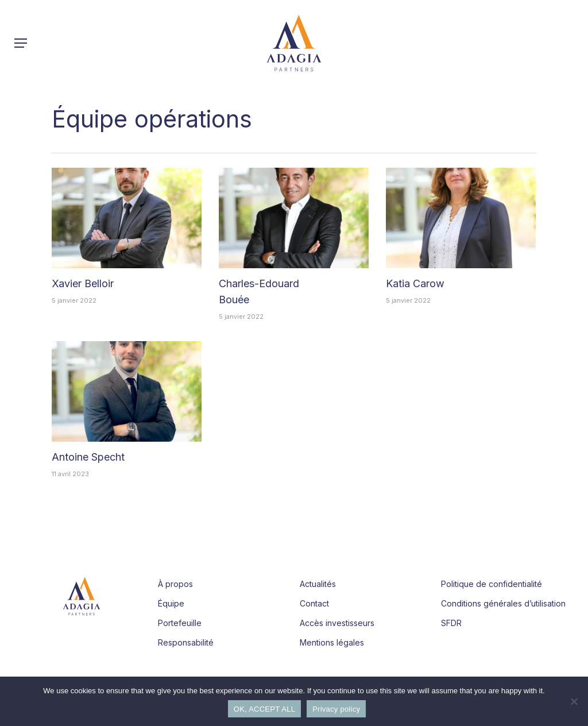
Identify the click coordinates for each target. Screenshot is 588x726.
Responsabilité (186, 642)
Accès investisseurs (337, 623)
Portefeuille (180, 623)
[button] (21, 43)
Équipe (171, 603)
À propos (175, 584)
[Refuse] (574, 701)
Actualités (318, 584)
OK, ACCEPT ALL (264, 709)
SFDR (451, 623)
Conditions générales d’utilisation (503, 603)
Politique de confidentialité (492, 584)
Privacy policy (336, 709)
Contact (314, 603)
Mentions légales (332, 642)
